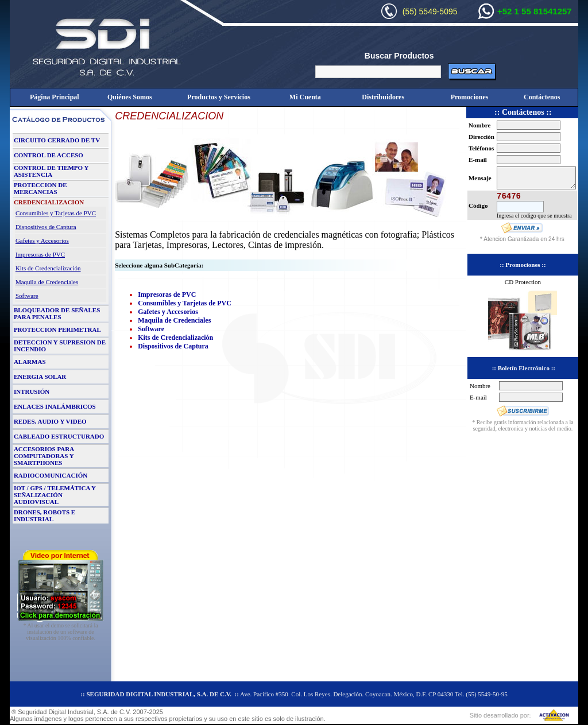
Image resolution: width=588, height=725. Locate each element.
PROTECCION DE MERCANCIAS (40, 188)
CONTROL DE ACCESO (49, 155)
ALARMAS (30, 362)
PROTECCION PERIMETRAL (57, 329)
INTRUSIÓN (32, 391)
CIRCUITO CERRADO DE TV (57, 140)
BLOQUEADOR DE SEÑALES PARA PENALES (57, 313)
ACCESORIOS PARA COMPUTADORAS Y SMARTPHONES (44, 456)
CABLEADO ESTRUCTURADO (59, 436)
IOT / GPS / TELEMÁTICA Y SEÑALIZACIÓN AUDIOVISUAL (55, 495)
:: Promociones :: (523, 265)
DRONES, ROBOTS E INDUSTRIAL (45, 515)
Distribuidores (383, 97)
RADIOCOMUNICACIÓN (51, 475)
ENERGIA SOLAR (40, 377)
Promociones (470, 97)
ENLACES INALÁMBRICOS (55, 406)
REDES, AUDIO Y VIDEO (50, 421)
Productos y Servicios (219, 97)
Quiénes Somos (130, 97)
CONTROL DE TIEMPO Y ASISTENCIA (51, 171)
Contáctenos (542, 97)
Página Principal (55, 97)
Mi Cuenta (305, 97)
